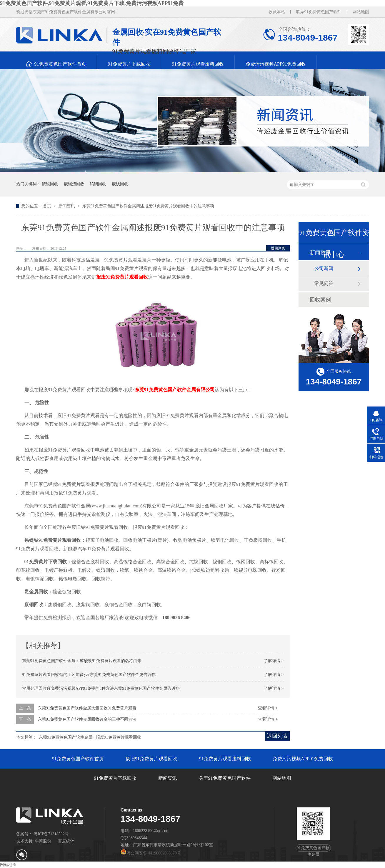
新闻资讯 (67, 206)
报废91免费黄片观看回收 (122, 277)
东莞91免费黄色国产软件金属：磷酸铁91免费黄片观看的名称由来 (82, 661)
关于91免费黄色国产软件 (225, 778)
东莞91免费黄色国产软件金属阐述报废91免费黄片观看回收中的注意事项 (148, 206)
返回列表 (278, 248)
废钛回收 (120, 184)
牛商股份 (43, 841)
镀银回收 (50, 184)
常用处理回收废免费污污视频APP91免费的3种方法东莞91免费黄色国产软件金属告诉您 (101, 688)
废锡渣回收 (74, 184)
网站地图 (361, 12)
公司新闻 (324, 268)
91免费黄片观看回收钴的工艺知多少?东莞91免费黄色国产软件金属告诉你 (89, 675)
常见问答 (324, 283)
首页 (48, 206)
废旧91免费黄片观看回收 (151, 759)
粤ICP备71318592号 (51, 834)
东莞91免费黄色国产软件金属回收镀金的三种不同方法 (87, 719)
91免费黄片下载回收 (129, 64)
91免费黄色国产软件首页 (60, 64)
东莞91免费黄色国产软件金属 (66, 737)
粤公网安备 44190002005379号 (151, 853)
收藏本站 (277, 12)
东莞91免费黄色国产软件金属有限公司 (175, 390)
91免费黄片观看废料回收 (198, 64)
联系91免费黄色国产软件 (319, 12)
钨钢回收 (98, 184)
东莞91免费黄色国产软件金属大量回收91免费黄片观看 (87, 708)
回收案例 (320, 300)
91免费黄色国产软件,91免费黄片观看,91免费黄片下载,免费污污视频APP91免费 (92, 3)
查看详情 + (268, 708)
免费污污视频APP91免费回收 (276, 64)
